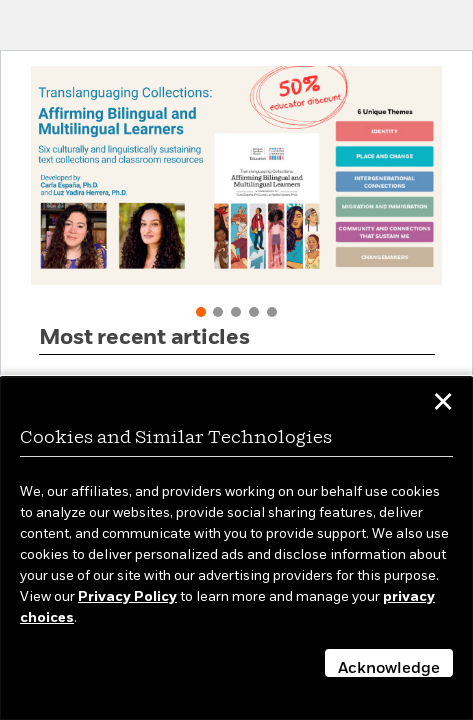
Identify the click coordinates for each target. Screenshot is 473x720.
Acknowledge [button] (389, 669)
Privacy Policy (127, 597)
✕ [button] (443, 405)
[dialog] (236, 548)
